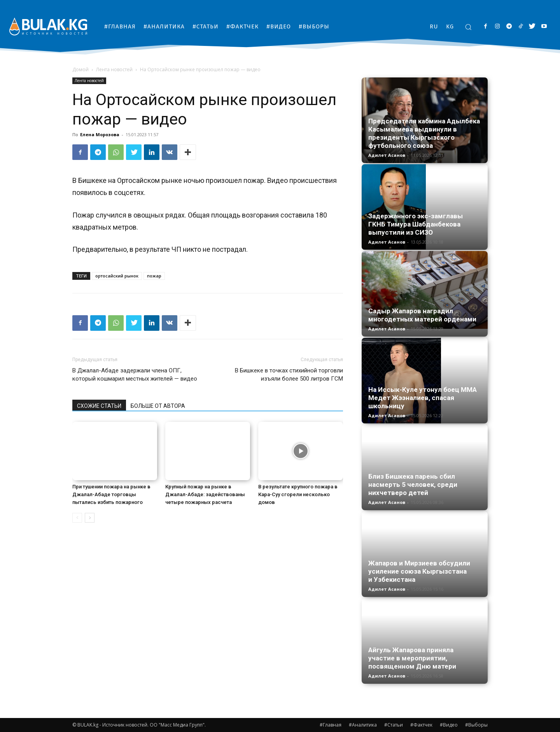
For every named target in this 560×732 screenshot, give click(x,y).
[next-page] (90, 518)
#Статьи (394, 725)
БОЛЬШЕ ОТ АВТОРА (158, 406)
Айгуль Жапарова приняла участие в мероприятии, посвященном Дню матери (412, 658)
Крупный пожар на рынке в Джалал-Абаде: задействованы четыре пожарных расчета (205, 494)
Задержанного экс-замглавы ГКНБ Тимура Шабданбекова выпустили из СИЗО (416, 224)
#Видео (449, 725)
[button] (468, 27)
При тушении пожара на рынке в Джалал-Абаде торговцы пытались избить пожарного (111, 494)
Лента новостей (114, 69)
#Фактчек (421, 725)
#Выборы (476, 725)
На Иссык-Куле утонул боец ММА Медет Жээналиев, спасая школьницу (423, 398)
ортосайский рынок (117, 276)
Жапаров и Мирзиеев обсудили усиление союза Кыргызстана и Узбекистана (419, 571)
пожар (154, 276)
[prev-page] (77, 518)
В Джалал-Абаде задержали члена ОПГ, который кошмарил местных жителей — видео (135, 375)
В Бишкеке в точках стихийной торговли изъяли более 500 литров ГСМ (289, 375)
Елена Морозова (100, 134)
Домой (80, 69)
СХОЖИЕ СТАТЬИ (99, 406)
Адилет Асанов (387, 155)
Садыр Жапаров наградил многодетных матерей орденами (422, 315)
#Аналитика (363, 725)
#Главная (331, 725)
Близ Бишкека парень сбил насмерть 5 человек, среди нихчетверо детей (413, 484)
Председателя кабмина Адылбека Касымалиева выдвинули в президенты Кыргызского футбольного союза (424, 133)
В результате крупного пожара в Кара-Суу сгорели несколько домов (298, 494)
